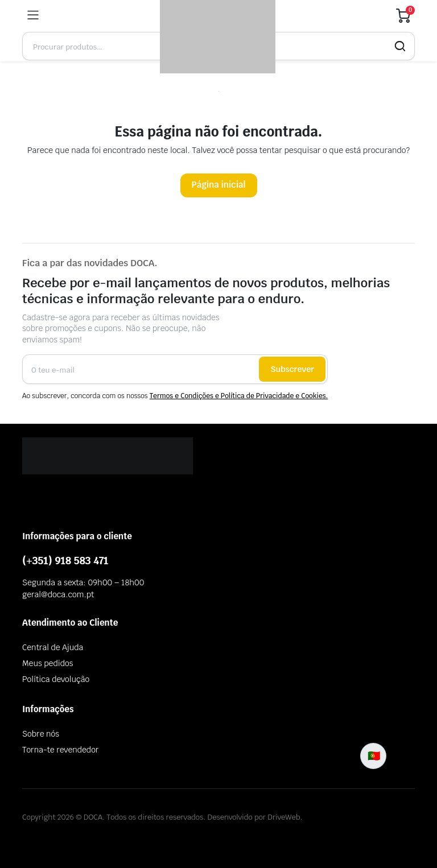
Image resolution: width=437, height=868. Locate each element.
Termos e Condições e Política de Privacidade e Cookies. (239, 396)
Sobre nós (41, 734)
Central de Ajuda (53, 647)
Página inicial (219, 185)
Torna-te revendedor (60, 750)
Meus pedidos (48, 663)
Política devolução (56, 679)
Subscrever (292, 369)
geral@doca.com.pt (58, 594)
